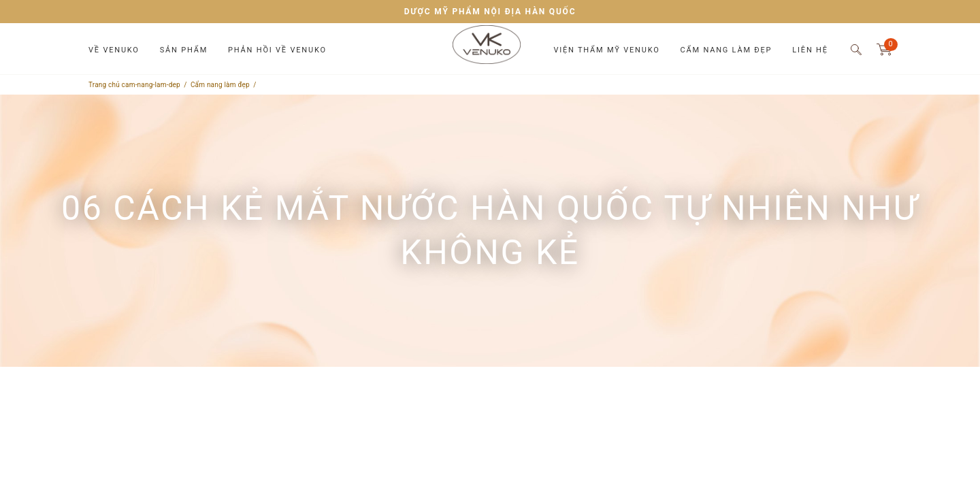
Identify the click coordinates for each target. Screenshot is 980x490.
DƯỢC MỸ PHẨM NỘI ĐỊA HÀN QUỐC (490, 12)
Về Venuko (114, 50)
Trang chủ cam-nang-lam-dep (134, 85)
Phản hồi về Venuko (277, 50)
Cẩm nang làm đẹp (726, 50)
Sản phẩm (184, 50)
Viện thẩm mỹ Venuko (606, 50)
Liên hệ (810, 50)
